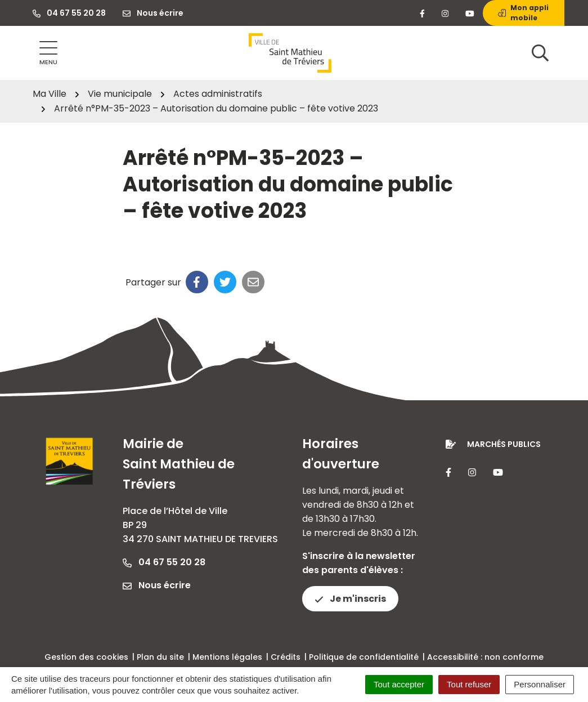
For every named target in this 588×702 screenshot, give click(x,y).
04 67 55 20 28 (164, 562)
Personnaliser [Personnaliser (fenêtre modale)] (540, 684)
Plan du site (160, 657)
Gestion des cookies (86, 657)
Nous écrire (157, 585)
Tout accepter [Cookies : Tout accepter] (399, 684)
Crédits (286, 657)
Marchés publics (504, 444)
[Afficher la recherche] (540, 53)
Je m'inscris (350, 599)
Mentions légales (227, 657)
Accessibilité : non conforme (485, 657)
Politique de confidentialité (364, 657)
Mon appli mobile (523, 13)
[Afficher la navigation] (48, 53)
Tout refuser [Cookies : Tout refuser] (469, 684)
